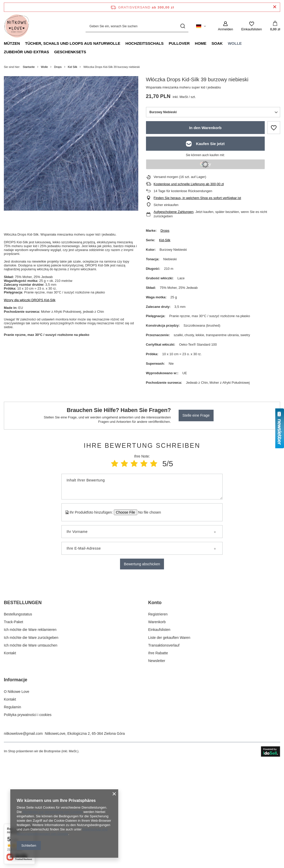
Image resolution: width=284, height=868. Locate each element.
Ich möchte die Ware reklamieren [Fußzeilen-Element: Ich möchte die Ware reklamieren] (30, 732)
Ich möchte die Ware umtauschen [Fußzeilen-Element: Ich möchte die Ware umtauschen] (31, 748)
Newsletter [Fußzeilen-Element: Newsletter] (157, 763)
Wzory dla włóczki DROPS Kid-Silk (30, 300)
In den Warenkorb (205, 128)
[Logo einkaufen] (17, 26)
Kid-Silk (165, 240)
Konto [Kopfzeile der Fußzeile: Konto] (155, 705)
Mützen (12, 43)
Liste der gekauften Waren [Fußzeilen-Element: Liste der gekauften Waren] (169, 740)
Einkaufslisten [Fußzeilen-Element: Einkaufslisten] (159, 732)
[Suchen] (183, 26)
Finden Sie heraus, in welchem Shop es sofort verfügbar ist (197, 198)
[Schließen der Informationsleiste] (275, 7)
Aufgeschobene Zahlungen (174, 212)
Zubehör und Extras (26, 52)
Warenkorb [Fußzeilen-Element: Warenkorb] (157, 724)
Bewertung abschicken (142, 564)
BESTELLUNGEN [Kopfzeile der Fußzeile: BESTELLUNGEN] (23, 705)
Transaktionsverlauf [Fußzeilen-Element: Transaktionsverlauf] (164, 748)
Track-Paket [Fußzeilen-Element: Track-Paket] (13, 724)
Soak (217, 43)
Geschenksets (70, 52)
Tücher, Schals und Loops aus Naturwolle (73, 43)
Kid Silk (73, 67)
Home (201, 43)
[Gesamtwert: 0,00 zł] (275, 26)
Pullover (179, 43)
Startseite (29, 67)
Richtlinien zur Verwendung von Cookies (53, 812)
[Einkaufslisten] (252, 26)
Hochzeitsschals (144, 43)
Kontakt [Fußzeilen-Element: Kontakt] (10, 756)
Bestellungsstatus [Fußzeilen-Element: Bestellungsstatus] (18, 717)
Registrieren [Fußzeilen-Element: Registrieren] (158, 717)
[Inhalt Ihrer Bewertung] (142, 487)
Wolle (235, 43)
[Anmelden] (226, 26)
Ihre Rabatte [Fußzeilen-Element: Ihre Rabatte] (158, 756)
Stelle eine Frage (196, 415)
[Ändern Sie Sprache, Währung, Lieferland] (201, 26)
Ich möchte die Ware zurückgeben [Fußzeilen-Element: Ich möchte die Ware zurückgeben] (31, 740)
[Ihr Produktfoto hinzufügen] (148, 512)
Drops (58, 67)
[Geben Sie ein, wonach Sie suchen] (137, 26)
